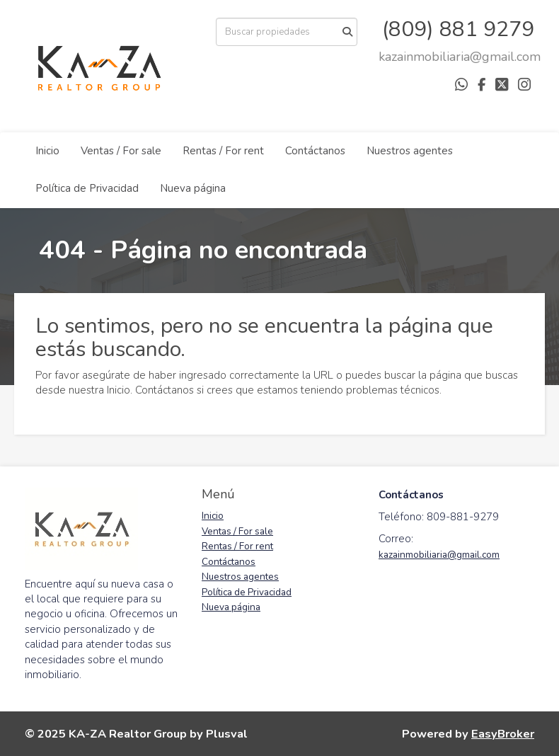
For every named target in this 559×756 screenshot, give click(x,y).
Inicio (47, 151)
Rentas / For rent (223, 151)
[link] (460, 57)
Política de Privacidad (87, 188)
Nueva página (193, 188)
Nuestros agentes (410, 151)
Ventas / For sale (121, 151)
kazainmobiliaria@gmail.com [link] (439, 555)
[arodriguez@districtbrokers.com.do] (460, 57)
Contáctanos (315, 151)
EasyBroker (503, 734)
